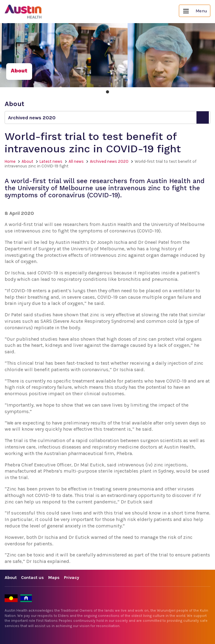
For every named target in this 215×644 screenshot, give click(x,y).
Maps (54, 578)
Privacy (72, 578)
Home (10, 161)
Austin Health (23, 12)
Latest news (51, 161)
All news (76, 161)
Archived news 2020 (109, 161)
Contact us (32, 578)
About (27, 161)
